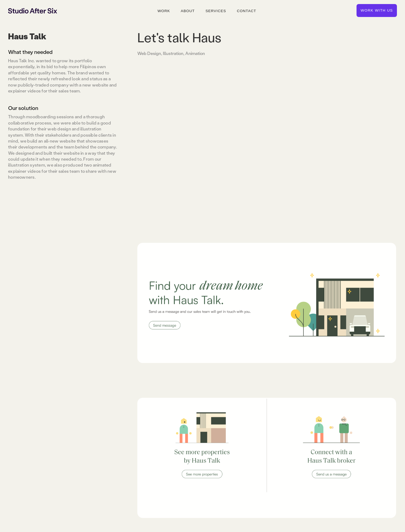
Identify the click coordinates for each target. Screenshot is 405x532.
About (188, 11)
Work (164, 11)
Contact (247, 11)
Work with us (377, 10)
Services (216, 11)
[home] (33, 10)
